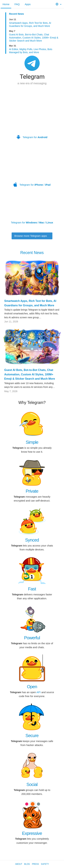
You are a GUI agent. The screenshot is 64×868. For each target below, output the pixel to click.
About (19, 864)
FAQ (17, 4)
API (39, 692)
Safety (45, 864)
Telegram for (32, 115)
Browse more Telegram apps (32, 236)
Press (35, 864)
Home (6, 4)
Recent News (16, 14)
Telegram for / (33, 167)
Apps (28, 4)
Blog (27, 864)
